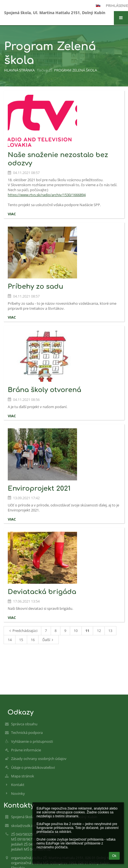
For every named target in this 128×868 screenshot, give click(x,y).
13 (110, 631)
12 (99, 631)
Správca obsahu (24, 724)
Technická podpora (27, 733)
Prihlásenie (117, 6)
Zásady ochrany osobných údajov (39, 759)
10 (76, 631)
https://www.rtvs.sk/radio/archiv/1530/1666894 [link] (47, 195)
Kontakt (18, 785)
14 (10, 640)
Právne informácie (26, 750)
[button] (121, 18)
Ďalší (49, 640)
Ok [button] (114, 856)
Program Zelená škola (75, 70)
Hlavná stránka (19, 70)
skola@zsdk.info (24, 826)
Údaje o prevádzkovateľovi (33, 767)
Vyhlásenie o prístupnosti (32, 741)
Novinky (18, 793)
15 (21, 640)
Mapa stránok (23, 776)
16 (33, 640)
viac (12, 214)
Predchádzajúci (23, 631)
